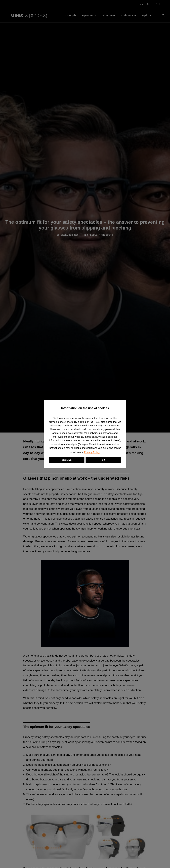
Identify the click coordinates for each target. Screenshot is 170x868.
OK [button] (103, 460)
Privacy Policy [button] (92, 452)
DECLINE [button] (66, 460)
